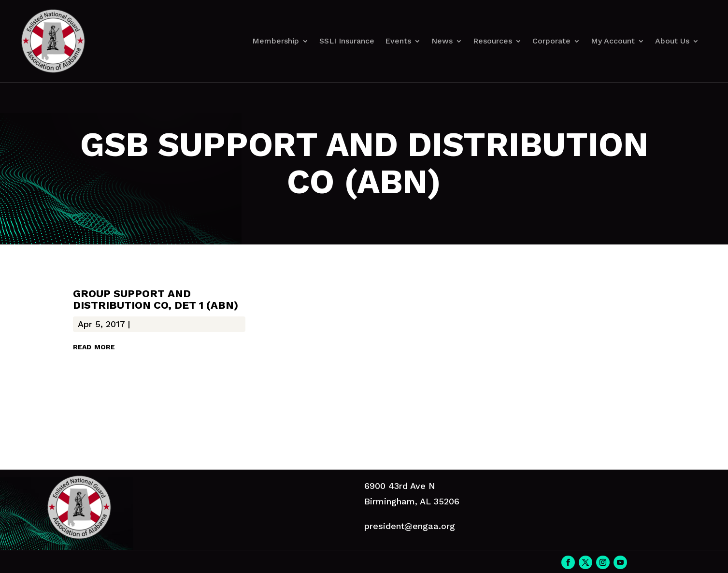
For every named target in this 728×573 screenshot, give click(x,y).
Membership (276, 41)
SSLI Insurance (347, 41)
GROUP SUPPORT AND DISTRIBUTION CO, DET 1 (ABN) (156, 299)
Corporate (551, 41)
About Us (672, 41)
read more (94, 346)
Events (398, 41)
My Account (613, 41)
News (442, 41)
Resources (492, 41)
